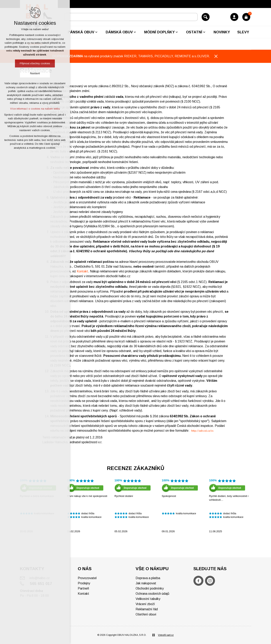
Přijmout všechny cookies (35, 63)
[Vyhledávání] (206, 17)
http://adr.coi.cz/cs (202, 431)
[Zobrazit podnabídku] (96, 32)
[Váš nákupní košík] (246, 17)
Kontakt (82, 271)
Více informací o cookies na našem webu (35, 109)
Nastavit (35, 73)
